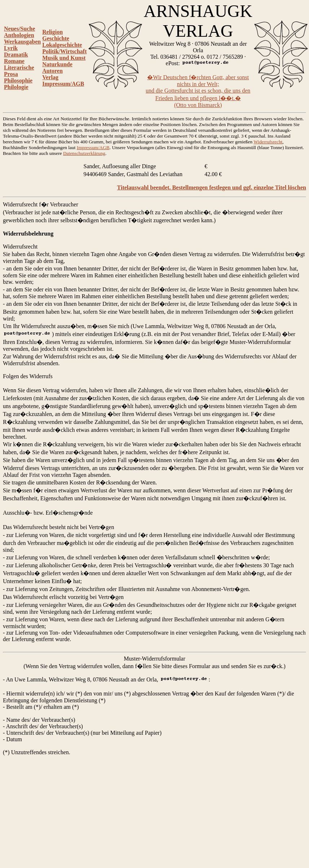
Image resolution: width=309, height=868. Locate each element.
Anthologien (19, 35)
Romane (14, 61)
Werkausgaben (22, 42)
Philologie (16, 87)
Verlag (50, 77)
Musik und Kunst (64, 58)
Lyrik (11, 48)
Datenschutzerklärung (84, 153)
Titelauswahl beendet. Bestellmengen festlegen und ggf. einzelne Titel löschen (212, 187)
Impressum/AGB (63, 84)
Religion (52, 32)
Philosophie (18, 80)
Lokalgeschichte (62, 45)
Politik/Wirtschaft (64, 51)
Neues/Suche (19, 29)
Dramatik (16, 55)
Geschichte (56, 38)
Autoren (52, 71)
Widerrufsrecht (268, 142)
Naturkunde (57, 64)
